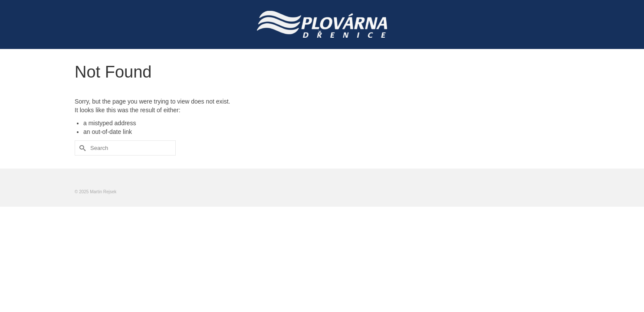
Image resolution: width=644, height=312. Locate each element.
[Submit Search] (81, 148)
